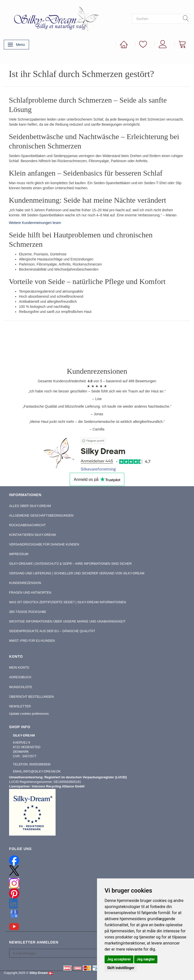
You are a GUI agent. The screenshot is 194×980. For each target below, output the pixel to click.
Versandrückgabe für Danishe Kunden (44, 544)
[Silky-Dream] (54, 18)
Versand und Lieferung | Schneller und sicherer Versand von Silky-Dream (77, 573)
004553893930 (40, 764)
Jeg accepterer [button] (119, 959)
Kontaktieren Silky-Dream (32, 535)
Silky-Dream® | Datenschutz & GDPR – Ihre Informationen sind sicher (70, 564)
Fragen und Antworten (30, 593)
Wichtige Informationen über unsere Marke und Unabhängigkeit (67, 621)
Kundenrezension (25, 583)
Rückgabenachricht (27, 525)
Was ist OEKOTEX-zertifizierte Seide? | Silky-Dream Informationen (68, 602)
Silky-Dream (39, 973)
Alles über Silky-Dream (30, 506)
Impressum (19, 554)
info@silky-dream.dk (42, 771)
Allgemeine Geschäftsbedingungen (41, 516)
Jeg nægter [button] (146, 959)
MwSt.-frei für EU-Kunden (32, 641)
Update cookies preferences (29, 714)
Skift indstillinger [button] (121, 968)
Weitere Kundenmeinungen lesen (35, 223)
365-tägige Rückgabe (28, 612)
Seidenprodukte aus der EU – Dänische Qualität (52, 631)
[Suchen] (186, 19)
